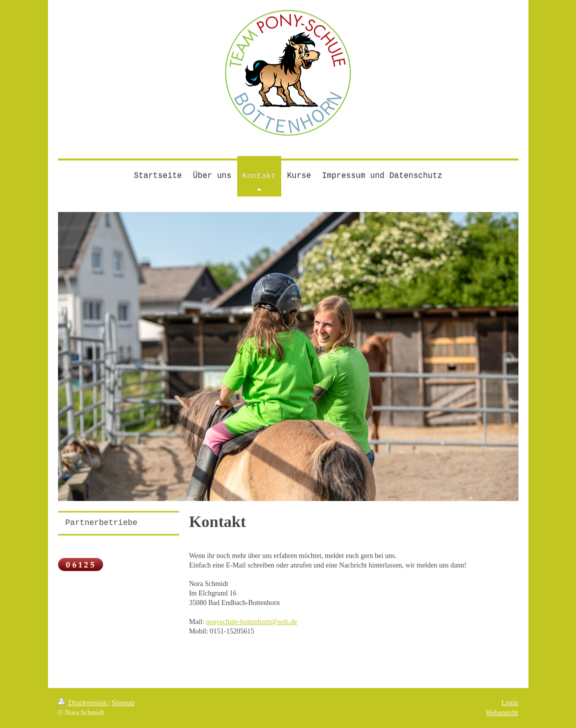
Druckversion (83, 703)
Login (510, 703)
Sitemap (123, 703)
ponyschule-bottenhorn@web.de (252, 622)
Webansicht (502, 713)
